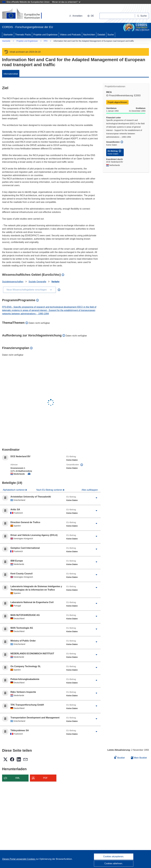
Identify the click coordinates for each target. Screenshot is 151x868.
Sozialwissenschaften (13, 282)
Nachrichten (89, 35)
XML (18, 778)
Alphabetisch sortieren (14, 490)
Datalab (101, 35)
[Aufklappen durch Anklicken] (96, 498)
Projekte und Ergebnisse (45, 35)
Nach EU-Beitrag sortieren (50, 490)
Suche (111, 35)
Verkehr (55, 282)
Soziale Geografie (37, 282)
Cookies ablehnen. (114, 863)
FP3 (46, 41)
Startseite (8, 35)
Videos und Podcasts (70, 35)
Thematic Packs (23, 35)
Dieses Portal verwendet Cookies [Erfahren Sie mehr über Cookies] (19, 859)
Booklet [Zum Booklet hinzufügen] (120, 757)
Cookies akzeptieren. (114, 857)
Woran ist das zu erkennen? (66, 2)
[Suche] (142, 16)
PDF (45, 778)
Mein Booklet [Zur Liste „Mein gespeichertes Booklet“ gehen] (139, 758)
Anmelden (76, 16)
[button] (91, 16)
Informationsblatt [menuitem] (11, 74)
